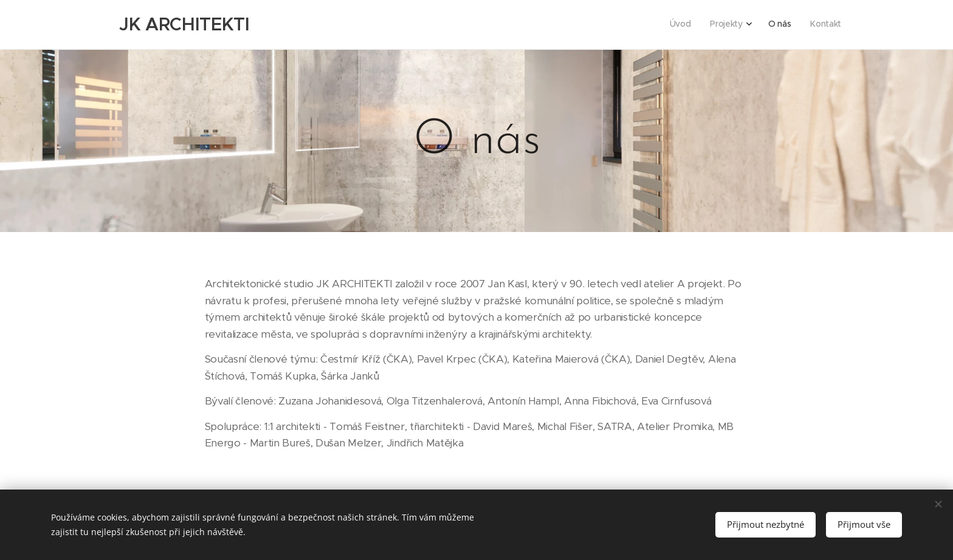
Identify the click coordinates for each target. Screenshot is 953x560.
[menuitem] (780, 25)
